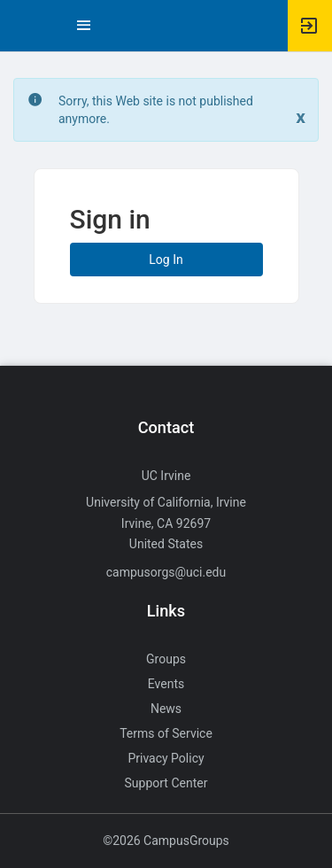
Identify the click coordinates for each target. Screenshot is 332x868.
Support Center (166, 783)
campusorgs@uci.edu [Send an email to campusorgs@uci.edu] (166, 572)
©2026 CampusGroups (166, 841)
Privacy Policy (166, 758)
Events (166, 684)
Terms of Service (166, 733)
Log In (166, 260)
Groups (166, 659)
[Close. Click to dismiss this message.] (301, 117)
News (166, 709)
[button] (22, 26)
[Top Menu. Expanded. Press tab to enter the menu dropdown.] (84, 26)
